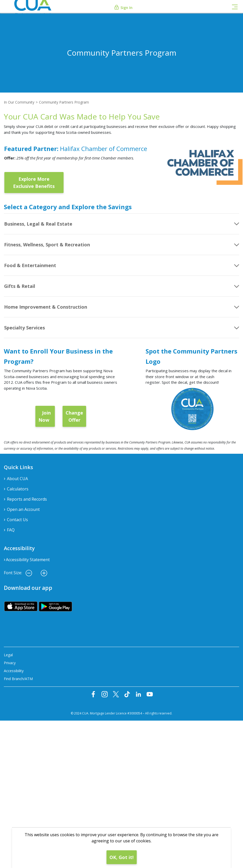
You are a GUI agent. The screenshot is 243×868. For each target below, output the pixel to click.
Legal (8, 655)
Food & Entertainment (30, 265)
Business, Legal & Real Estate (38, 224)
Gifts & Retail (20, 286)
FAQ (11, 530)
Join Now (45, 416)
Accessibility (14, 671)
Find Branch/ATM (18, 679)
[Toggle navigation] (235, 6)
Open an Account (23, 509)
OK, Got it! (121, 857)
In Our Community (19, 102)
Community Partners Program (64, 102)
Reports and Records (27, 499)
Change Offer (74, 416)
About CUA (17, 479)
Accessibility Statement (28, 560)
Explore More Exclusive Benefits (34, 183)
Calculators (18, 489)
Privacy (10, 663)
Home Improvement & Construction (46, 307)
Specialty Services (24, 328)
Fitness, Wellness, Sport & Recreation (47, 245)
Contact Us (17, 520)
